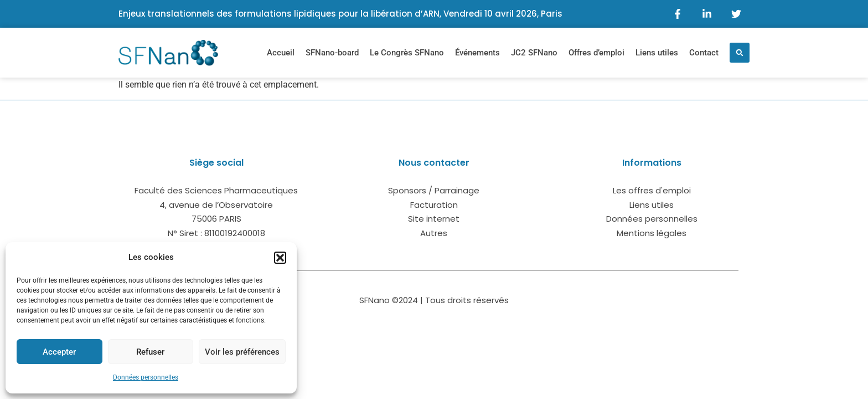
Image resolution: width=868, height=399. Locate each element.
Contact (704, 53)
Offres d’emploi (596, 53)
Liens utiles (657, 53)
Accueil (281, 53)
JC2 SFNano (534, 53)
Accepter (59, 352)
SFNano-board (332, 53)
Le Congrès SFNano (407, 53)
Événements (477, 53)
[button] (280, 258)
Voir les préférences (242, 352)
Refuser (150, 352)
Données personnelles (146, 377)
